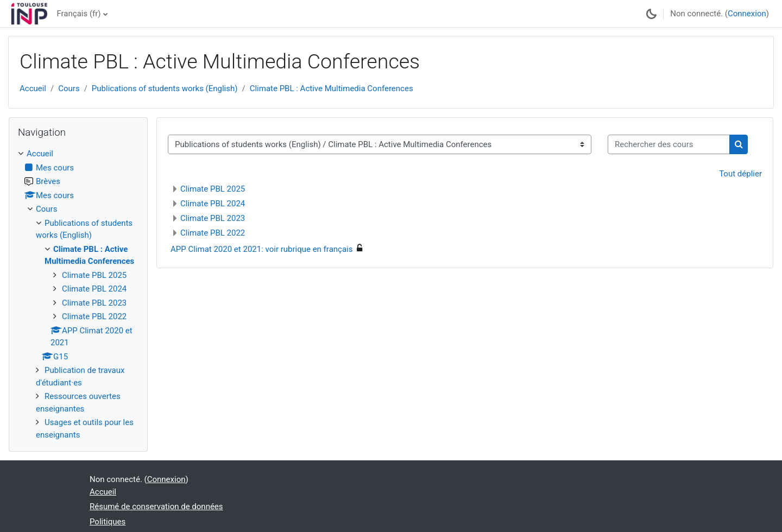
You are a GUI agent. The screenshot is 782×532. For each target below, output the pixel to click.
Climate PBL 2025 (213, 189)
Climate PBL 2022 (213, 233)
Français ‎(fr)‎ (78, 14)
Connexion (747, 14)
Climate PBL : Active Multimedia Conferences (332, 88)
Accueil (33, 88)
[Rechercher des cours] (669, 145)
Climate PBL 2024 (213, 204)
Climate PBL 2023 (213, 218)
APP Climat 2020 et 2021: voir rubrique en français (261, 249)
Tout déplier (740, 174)
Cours (69, 88)
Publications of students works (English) (165, 88)
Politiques (108, 522)
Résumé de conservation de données (156, 506)
